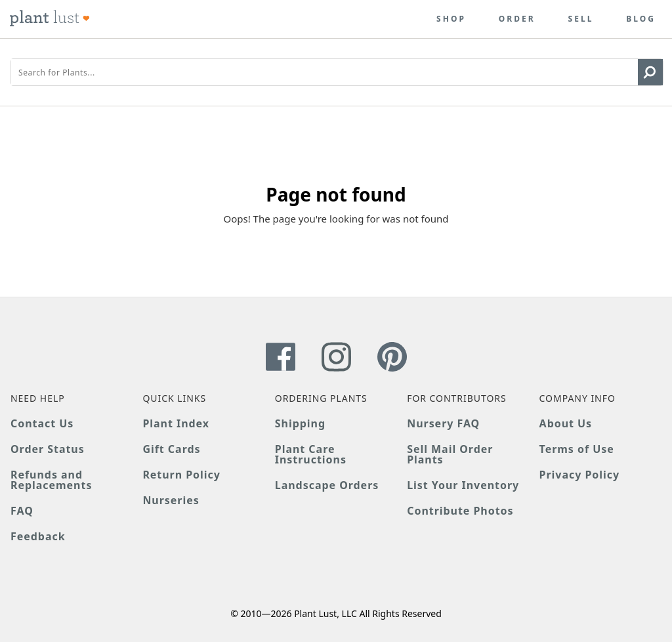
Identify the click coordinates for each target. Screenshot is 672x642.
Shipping (300, 423)
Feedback (38, 536)
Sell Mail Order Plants (450, 454)
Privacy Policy (579, 475)
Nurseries (171, 500)
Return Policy (181, 475)
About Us (566, 423)
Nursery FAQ (443, 423)
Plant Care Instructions (311, 454)
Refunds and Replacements (51, 480)
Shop (451, 19)
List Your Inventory (463, 485)
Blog (641, 19)
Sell (581, 19)
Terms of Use (577, 449)
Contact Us (42, 423)
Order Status (48, 449)
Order (517, 19)
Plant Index (176, 423)
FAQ (22, 511)
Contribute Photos (460, 511)
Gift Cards (171, 449)
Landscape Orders (327, 485)
